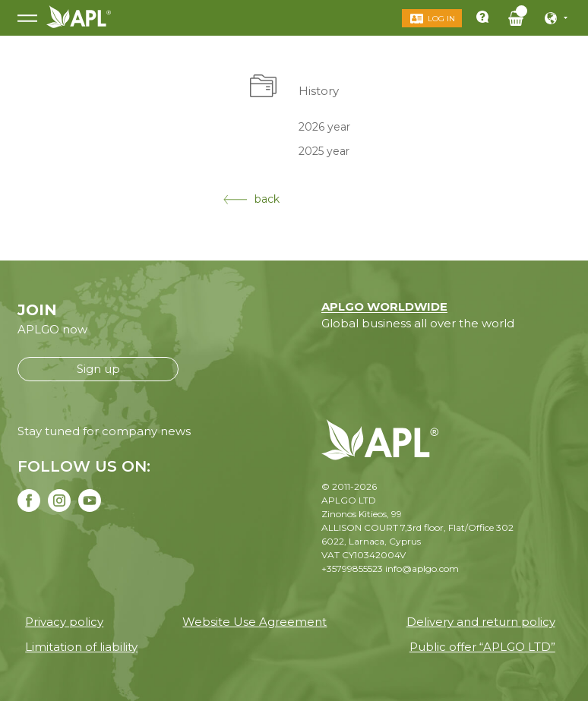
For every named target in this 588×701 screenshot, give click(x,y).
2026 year (324, 126)
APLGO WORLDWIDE (384, 306)
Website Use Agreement (254, 622)
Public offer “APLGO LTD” (482, 647)
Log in (438, 19)
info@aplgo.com (422, 568)
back (251, 199)
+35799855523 (352, 568)
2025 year (324, 151)
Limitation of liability (81, 647)
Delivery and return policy (481, 622)
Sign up (98, 369)
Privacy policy (64, 622)
